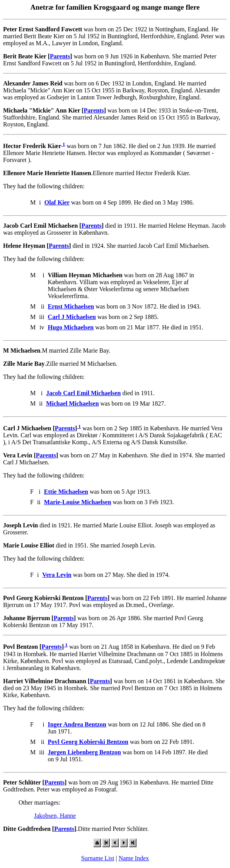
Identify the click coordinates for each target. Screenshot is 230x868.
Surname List (98, 858)
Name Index (134, 858)
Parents (60, 56)
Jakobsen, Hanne (55, 816)
